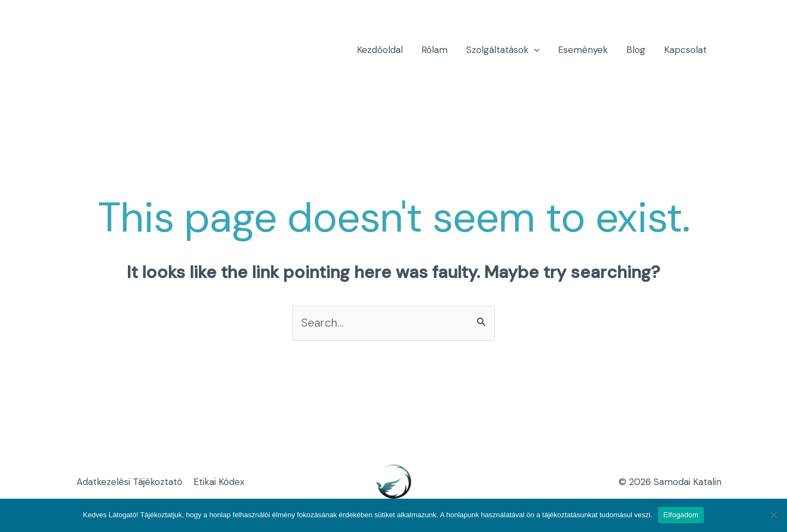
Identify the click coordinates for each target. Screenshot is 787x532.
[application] (534, 50)
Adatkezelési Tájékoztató (130, 482)
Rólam (434, 50)
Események (583, 50)
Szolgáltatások (503, 50)
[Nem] (773, 515)
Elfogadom (681, 515)
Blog (636, 50)
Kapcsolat (685, 50)
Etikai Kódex (219, 482)
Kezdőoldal (380, 50)
